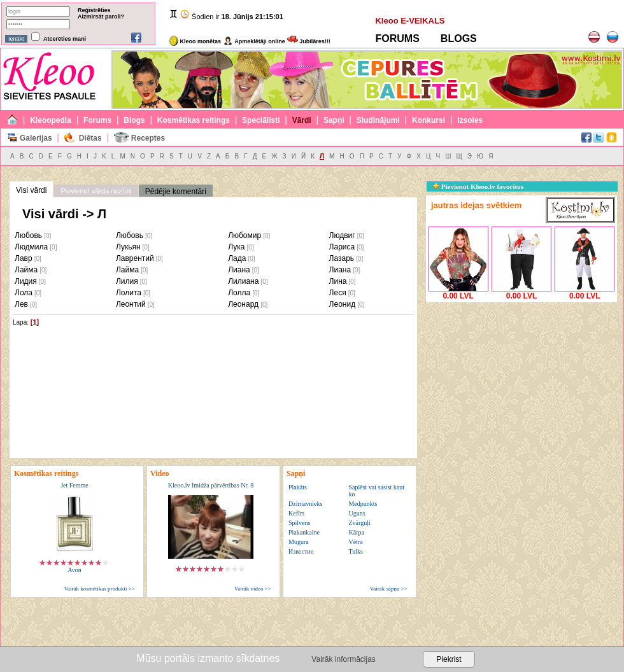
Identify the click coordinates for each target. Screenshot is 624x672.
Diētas (90, 138)
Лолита (129, 293)
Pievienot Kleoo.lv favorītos (478, 186)
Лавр (24, 258)
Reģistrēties (94, 10)
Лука (236, 247)
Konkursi (429, 120)
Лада (237, 258)
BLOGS (459, 38)
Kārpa (356, 532)
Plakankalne (304, 532)
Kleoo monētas (195, 41)
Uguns (357, 513)
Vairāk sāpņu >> (389, 589)
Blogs (134, 120)
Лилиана (243, 281)
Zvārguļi (359, 523)
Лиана (239, 270)
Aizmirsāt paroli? (101, 17)
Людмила (31, 247)
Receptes (148, 138)
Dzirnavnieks (305, 504)
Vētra (355, 542)
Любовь (28, 235)
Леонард (243, 304)
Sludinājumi (378, 120)
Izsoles (470, 120)
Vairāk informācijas (343, 659)
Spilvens (299, 523)
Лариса (342, 247)
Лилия (127, 281)
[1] (35, 322)
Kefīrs (296, 513)
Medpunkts (363, 504)
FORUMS (397, 38)
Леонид (343, 304)
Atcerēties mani (65, 39)
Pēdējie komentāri (176, 192)
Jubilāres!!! (309, 41)
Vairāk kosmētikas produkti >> (100, 589)
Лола (24, 293)
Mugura (299, 542)
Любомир (245, 235)
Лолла (239, 293)
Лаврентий (135, 258)
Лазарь (342, 258)
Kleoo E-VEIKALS (410, 21)
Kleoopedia (51, 120)
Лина (338, 281)
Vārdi (302, 120)
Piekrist (449, 659)
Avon (74, 570)
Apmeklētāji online (254, 41)
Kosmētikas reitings (194, 120)
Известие (301, 551)
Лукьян (128, 247)
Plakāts (298, 487)
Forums (97, 120)
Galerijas (36, 138)
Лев (21, 304)
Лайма (26, 270)
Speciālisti (261, 120)
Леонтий (131, 304)
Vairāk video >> (253, 589)
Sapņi (334, 120)
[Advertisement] (521, 385)
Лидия (26, 281)
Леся (338, 293)
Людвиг (342, 235)
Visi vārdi (31, 190)
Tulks (355, 551)
